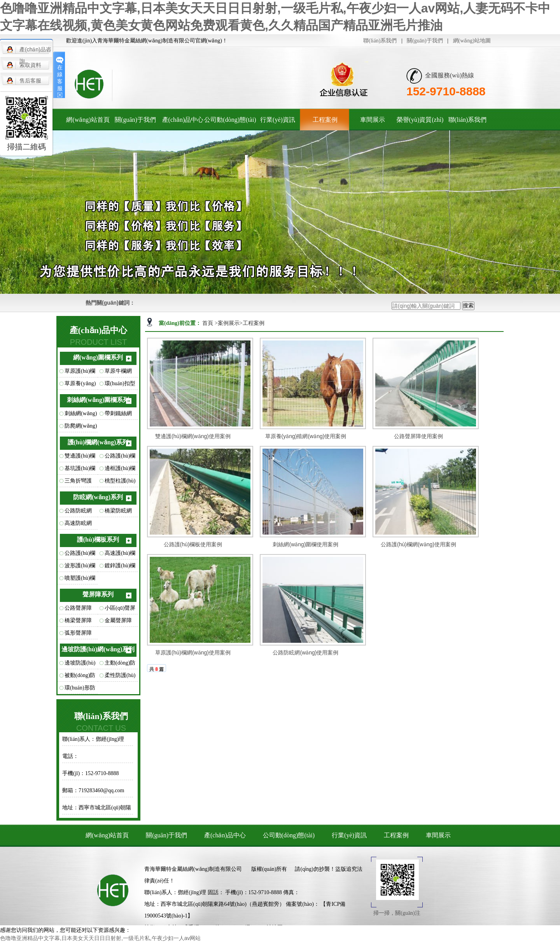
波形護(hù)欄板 (80, 567)
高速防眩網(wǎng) (78, 525)
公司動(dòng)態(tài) (230, 120)
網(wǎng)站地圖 (472, 41)
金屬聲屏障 (118, 620)
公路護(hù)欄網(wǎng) (120, 458)
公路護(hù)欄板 (80, 555)
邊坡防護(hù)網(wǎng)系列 (98, 649)
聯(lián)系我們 (380, 41)
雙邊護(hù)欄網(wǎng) (80, 458)
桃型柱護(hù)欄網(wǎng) (120, 482)
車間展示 (373, 120)
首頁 (208, 323)
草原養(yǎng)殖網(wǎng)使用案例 (306, 436)
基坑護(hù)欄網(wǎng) (80, 470)
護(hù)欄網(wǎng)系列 (98, 442)
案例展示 (229, 323)
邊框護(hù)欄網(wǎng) (120, 470)
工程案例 (325, 120)
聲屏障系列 (98, 594)
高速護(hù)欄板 (120, 555)
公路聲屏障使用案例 (418, 436)
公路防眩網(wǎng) (78, 512)
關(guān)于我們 (425, 41)
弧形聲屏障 (78, 633)
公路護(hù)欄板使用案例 (193, 544)
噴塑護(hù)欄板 (80, 580)
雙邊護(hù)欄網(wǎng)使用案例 (193, 436)
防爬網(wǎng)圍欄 (81, 428)
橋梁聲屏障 (78, 620)
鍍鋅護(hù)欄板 (120, 567)
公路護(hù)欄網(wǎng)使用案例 (418, 544)
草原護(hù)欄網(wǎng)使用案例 (193, 653)
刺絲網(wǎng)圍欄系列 (98, 400)
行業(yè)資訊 (278, 120)
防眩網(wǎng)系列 (98, 497)
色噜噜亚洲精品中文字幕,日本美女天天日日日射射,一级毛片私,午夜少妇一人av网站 (100, 938)
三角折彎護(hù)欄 (78, 482)
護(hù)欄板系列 (98, 539)
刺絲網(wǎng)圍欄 (81, 415)
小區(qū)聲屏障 (120, 610)
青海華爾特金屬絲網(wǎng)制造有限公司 (193, 869)
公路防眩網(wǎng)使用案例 (305, 653)
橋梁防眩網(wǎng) (118, 512)
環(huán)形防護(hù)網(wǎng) (80, 689)
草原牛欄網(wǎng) (118, 373)
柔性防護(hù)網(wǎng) (120, 677)
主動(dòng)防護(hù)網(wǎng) (120, 665)
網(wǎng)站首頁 (88, 120)
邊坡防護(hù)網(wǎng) (80, 665)
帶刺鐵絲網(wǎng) (118, 415)
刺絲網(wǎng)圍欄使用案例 (305, 544)
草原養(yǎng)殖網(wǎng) (80, 385)
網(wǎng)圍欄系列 (98, 357)
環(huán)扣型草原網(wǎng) (121, 385)
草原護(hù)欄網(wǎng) (80, 373)
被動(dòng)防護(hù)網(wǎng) (80, 677)
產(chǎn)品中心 (183, 120)
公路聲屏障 (78, 608)
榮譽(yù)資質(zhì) (420, 120)
